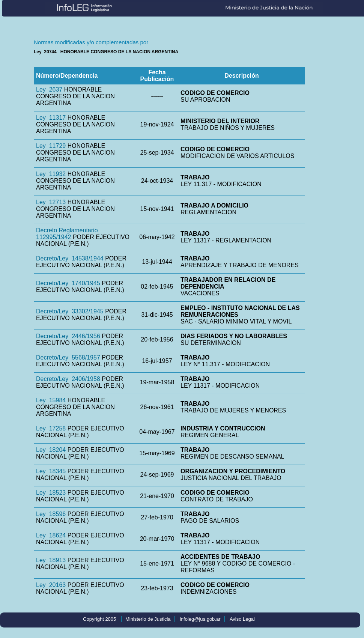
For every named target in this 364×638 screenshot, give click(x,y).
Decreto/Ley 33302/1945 (70, 311)
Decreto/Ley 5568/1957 (68, 357)
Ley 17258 (51, 428)
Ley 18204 (51, 450)
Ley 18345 (51, 471)
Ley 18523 (51, 493)
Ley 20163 (51, 585)
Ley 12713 (51, 202)
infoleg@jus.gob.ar (200, 619)
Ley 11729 (51, 146)
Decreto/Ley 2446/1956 (68, 336)
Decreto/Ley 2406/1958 (68, 379)
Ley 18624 (51, 535)
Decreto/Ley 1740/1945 (68, 283)
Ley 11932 (51, 174)
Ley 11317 (51, 118)
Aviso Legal (242, 619)
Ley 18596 (51, 514)
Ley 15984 (51, 400)
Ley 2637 (49, 90)
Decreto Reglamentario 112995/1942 (67, 234)
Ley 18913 (51, 560)
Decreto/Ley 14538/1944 (70, 258)
